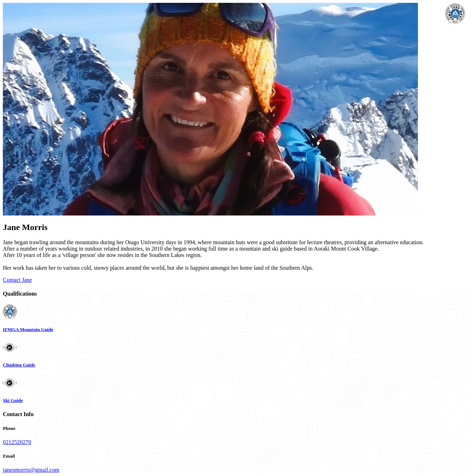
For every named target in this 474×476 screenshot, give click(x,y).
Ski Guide (13, 400)
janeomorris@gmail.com (31, 470)
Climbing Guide (19, 365)
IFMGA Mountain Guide (28, 329)
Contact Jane (17, 280)
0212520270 (17, 442)
